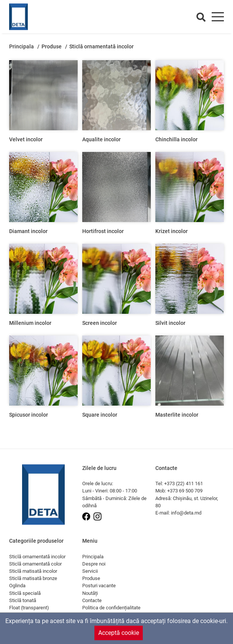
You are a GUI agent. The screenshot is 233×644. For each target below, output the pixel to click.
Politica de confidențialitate (111, 608)
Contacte (92, 600)
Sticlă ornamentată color (35, 564)
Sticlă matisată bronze (33, 578)
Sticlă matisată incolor (33, 571)
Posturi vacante (99, 586)
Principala (22, 47)
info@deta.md (186, 513)
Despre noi (94, 564)
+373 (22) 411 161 (184, 483)
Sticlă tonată (23, 600)
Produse (52, 47)
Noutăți (90, 593)
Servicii (90, 571)
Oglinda (17, 586)
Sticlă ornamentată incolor (37, 557)
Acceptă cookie (119, 633)
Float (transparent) (29, 608)
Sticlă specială (25, 593)
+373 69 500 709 (185, 491)
